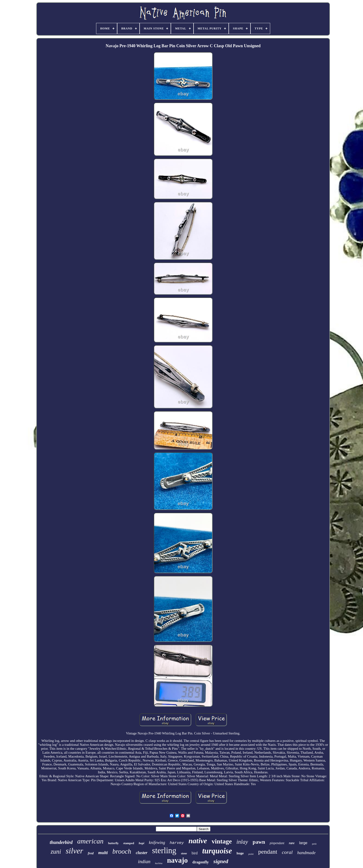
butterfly (113, 843)
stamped (129, 843)
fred (91, 853)
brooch (122, 851)
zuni (56, 852)
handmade (306, 853)
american (90, 841)
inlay (242, 842)
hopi (141, 843)
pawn (259, 842)
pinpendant (277, 843)
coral (287, 852)
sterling (164, 851)
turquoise (217, 851)
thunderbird (61, 842)
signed (221, 861)
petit (314, 844)
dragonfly (201, 862)
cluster (142, 853)
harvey (177, 843)
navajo (177, 860)
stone (184, 853)
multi (103, 853)
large (303, 843)
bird (195, 853)
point (251, 854)
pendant (268, 852)
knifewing (157, 843)
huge (240, 853)
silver (75, 851)
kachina (159, 863)
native (198, 841)
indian (144, 862)
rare (292, 843)
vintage (222, 841)
